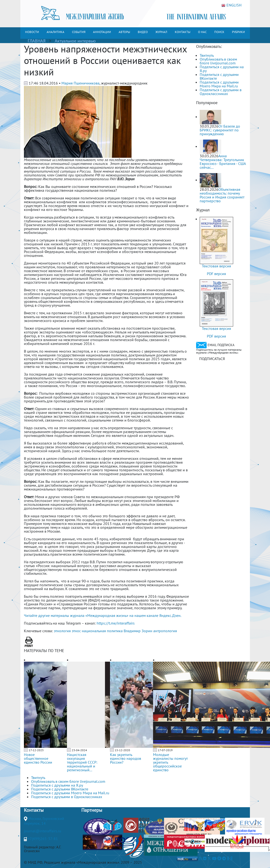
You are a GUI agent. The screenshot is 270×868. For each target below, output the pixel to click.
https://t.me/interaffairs (116, 623)
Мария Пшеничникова (80, 83)
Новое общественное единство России (38, 758)
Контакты (34, 810)
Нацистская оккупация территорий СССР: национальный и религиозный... (82, 762)
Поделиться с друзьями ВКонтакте (219, 76)
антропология (165, 631)
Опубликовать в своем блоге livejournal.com (218, 61)
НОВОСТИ (32, 32)
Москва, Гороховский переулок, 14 (44, 821)
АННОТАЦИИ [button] (102, 32)
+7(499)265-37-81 (43, 839)
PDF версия (216, 274)
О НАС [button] (202, 32)
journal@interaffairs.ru (43, 831)
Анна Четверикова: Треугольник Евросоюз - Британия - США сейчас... (223, 162)
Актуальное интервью (75, 41)
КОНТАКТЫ (183, 32)
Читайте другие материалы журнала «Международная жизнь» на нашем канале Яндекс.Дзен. (103, 615)
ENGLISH (231, 5)
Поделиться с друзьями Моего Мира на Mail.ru (219, 84)
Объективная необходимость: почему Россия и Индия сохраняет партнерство (222, 195)
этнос (76, 631)
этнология (62, 631)
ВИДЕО (143, 32)
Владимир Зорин (138, 631)
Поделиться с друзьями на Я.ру (222, 69)
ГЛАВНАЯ (37, 41)
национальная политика (102, 631)
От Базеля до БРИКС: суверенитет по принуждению (220, 130)
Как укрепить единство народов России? (126, 758)
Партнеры (92, 810)
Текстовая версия (216, 266)
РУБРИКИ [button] (238, 32)
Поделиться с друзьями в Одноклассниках (221, 92)
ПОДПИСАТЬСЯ (212, 359)
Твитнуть (207, 55)
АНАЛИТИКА (55, 32)
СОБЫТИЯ (79, 32)
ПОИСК (219, 32)
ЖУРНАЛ (161, 32)
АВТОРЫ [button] (124, 32)
